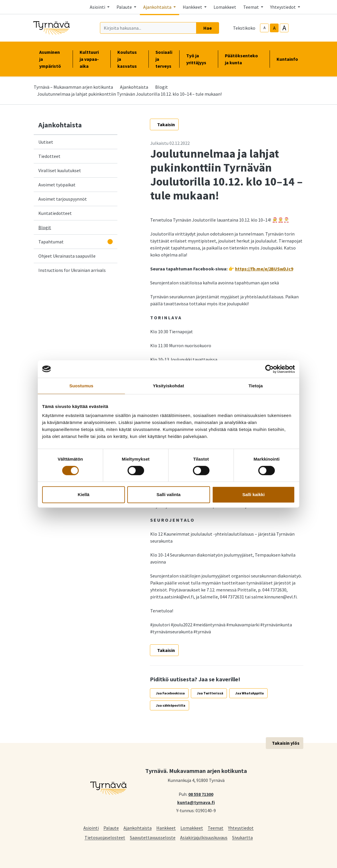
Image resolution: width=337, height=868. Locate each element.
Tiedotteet (49, 156)
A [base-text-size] (274, 28)
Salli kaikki (253, 494)
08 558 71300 (201, 794)
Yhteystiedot (241, 828)
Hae (208, 28)
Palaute (111, 828)
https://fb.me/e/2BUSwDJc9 (264, 269)
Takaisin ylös (286, 743)
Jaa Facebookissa (170, 693)
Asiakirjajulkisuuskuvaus (204, 837)
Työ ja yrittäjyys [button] (199, 59)
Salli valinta (169, 494)
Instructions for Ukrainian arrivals (72, 270)
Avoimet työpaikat (57, 185)
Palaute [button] (125, 7)
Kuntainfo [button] (290, 59)
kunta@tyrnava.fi (196, 802)
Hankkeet (166, 828)
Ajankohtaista (134, 87)
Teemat (216, 828)
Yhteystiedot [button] (283, 7)
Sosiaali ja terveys (164, 59)
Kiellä (83, 494)
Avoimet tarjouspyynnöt (63, 199)
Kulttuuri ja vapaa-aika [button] (92, 59)
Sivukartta (242, 837)
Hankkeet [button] (193, 7)
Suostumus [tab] (81, 386)
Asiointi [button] (98, 7)
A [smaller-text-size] (265, 28)
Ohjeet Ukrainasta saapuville (67, 256)
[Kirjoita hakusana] (148, 28)
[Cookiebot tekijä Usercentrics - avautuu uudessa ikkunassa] (269, 369)
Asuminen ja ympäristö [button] (52, 59)
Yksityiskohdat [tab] (168, 386)
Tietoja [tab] (256, 386)
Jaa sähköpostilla (171, 705)
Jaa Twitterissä (210, 693)
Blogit (162, 87)
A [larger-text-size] (284, 28)
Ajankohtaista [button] (158, 7)
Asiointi (91, 828)
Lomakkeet (225, 7)
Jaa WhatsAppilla (250, 693)
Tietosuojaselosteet (105, 837)
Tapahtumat (51, 242)
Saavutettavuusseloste (153, 837)
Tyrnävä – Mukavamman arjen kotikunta (73, 87)
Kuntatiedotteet (55, 213)
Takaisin (166, 124)
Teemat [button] (251, 7)
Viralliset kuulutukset (60, 170)
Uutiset (46, 142)
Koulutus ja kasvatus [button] (129, 59)
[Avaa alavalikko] (110, 242)
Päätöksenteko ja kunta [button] (244, 59)
